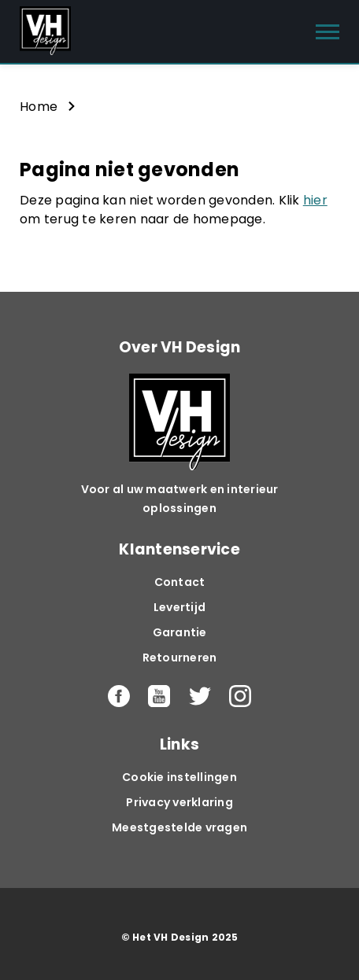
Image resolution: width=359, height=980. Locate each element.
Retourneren (180, 658)
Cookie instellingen (179, 777)
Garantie (180, 632)
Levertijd (179, 607)
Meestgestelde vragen (179, 827)
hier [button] (315, 200)
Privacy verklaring (179, 802)
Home (39, 107)
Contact (180, 582)
